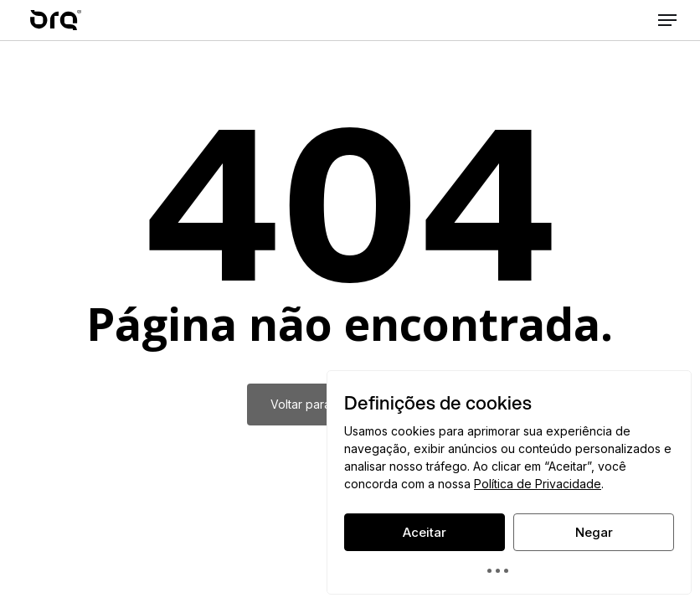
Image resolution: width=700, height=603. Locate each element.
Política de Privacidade (538, 484)
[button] (667, 20)
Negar (594, 532)
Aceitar (425, 532)
